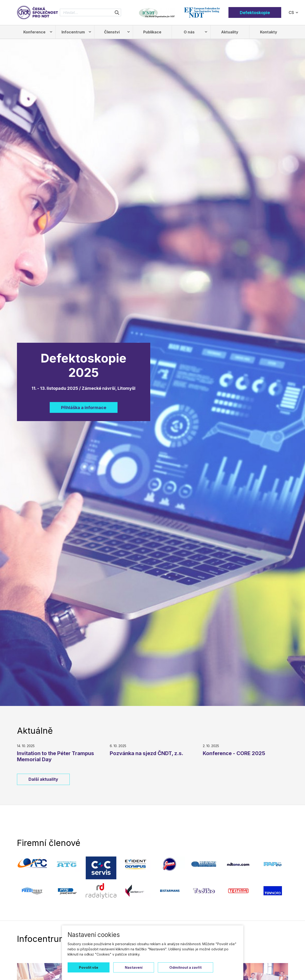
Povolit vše (89, 967)
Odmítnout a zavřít (185, 967)
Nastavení (134, 967)
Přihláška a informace (84, 408)
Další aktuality (43, 779)
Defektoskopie (255, 13)
